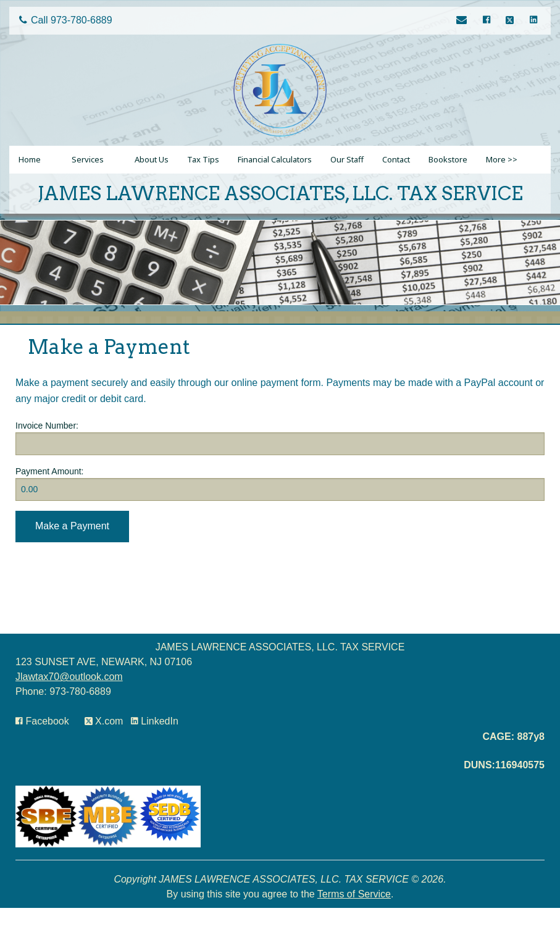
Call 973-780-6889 (66, 20)
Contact (396, 159)
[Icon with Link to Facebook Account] (488, 21)
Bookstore (448, 159)
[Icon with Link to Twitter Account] (512, 21)
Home (30, 159)
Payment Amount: (50, 471)
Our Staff (347, 159)
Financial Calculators (275, 159)
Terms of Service (354, 894)
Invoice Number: (47, 426)
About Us (152, 159)
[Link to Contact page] (463, 21)
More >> (502, 159)
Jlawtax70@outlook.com (69, 677)
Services (88, 159)
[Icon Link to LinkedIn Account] (533, 21)
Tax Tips (203, 159)
